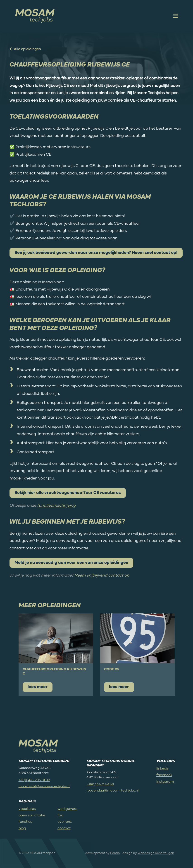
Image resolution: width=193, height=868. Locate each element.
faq (60, 816)
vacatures (27, 809)
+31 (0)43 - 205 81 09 (34, 780)
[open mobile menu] (175, 16)
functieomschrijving (56, 506)
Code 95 (112, 669)
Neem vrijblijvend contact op (102, 575)
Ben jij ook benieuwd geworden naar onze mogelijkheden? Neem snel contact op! (96, 253)
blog (22, 828)
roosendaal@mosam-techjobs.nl (112, 790)
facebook (164, 775)
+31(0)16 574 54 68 (100, 784)
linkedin (163, 769)
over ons (65, 822)
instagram (165, 782)
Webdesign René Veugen (156, 853)
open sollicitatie (32, 816)
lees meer (38, 687)
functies (25, 822)
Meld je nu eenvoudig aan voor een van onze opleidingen (71, 563)
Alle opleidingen (25, 49)
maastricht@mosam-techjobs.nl (44, 786)
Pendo (115, 853)
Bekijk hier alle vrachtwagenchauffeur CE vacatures (68, 493)
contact (64, 828)
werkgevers (67, 809)
